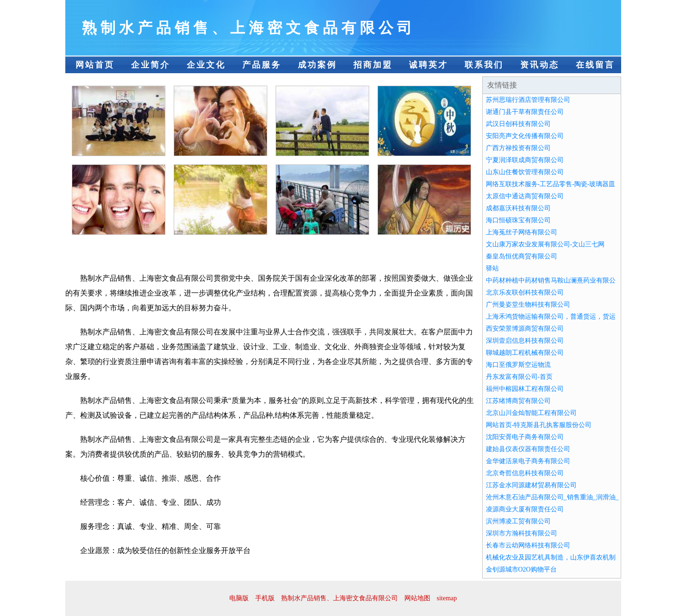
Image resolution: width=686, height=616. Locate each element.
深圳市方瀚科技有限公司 (522, 533)
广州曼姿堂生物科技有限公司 (528, 305)
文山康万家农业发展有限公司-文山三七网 (545, 244)
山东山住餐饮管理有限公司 (525, 172)
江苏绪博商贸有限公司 (518, 401)
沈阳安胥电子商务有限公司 (525, 437)
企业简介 (151, 65)
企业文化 (206, 65)
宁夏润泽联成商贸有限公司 (525, 160)
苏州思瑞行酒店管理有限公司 (528, 100)
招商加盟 (373, 65)
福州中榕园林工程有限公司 (525, 389)
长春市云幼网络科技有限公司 (528, 545)
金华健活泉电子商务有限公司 (528, 461)
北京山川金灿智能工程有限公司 (531, 413)
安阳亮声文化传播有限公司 (525, 136)
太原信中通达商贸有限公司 (525, 196)
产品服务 (262, 65)
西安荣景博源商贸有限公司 (525, 329)
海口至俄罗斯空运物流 (518, 365)
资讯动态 (540, 65)
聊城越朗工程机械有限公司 (525, 353)
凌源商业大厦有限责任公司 (525, 509)
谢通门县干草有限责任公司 (525, 112)
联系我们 (484, 65)
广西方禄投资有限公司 (518, 148)
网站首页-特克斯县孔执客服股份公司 (539, 425)
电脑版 (239, 598)
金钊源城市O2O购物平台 (521, 569)
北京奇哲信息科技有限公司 (525, 473)
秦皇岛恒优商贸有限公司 (522, 256)
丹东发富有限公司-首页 (519, 377)
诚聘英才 (428, 65)
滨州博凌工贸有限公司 (518, 521)
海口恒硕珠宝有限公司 (518, 220)
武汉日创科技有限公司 (518, 124)
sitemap (447, 598)
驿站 (492, 268)
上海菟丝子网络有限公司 (522, 232)
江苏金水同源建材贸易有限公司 (531, 485)
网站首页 (95, 65)
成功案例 (317, 65)
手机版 (265, 598)
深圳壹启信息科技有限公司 (525, 341)
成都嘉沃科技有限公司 (518, 208)
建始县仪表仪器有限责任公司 (528, 449)
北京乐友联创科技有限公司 (525, 292)
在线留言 (595, 65)
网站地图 (417, 598)
